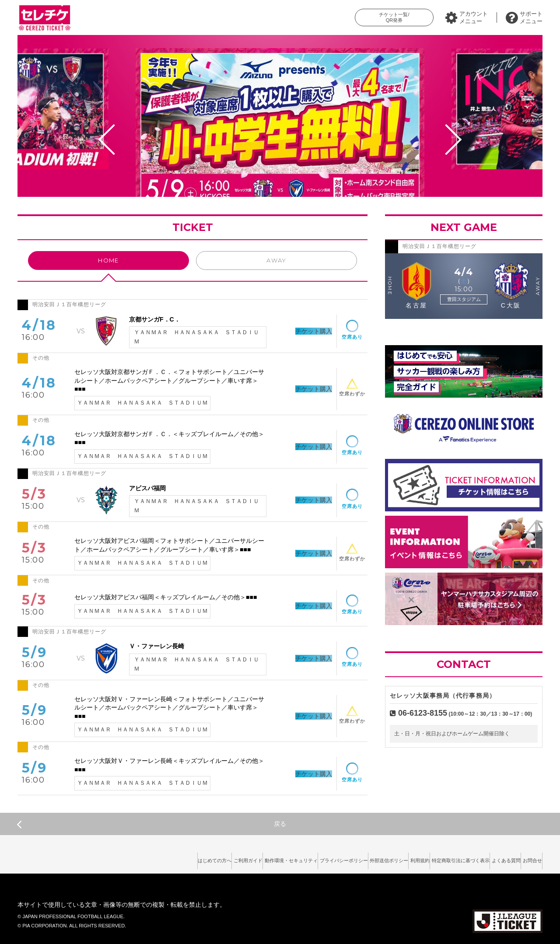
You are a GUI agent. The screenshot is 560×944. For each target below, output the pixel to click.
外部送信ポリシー (336, 858)
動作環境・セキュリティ (213, 858)
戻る (151, 824)
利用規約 (379, 858)
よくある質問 (490, 858)
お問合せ (527, 858)
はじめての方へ (112, 858)
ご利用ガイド (157, 858)
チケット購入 (301, 331)
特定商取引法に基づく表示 (432, 858)
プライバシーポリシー (279, 858)
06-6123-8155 (423, 713)
